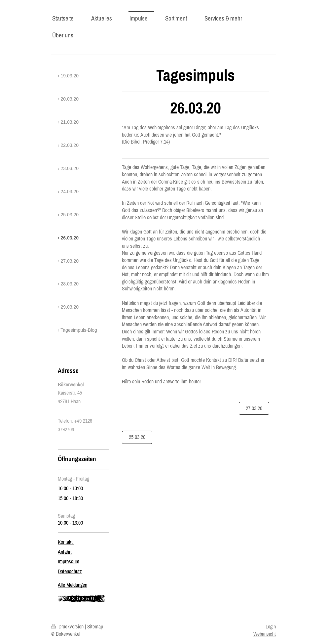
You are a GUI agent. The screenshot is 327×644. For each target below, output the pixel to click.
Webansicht (265, 634)
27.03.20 (254, 408)
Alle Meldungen (73, 585)
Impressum (69, 561)
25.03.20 (137, 437)
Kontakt (66, 542)
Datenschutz (70, 571)
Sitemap (95, 626)
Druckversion (68, 626)
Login (271, 626)
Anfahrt (65, 552)
